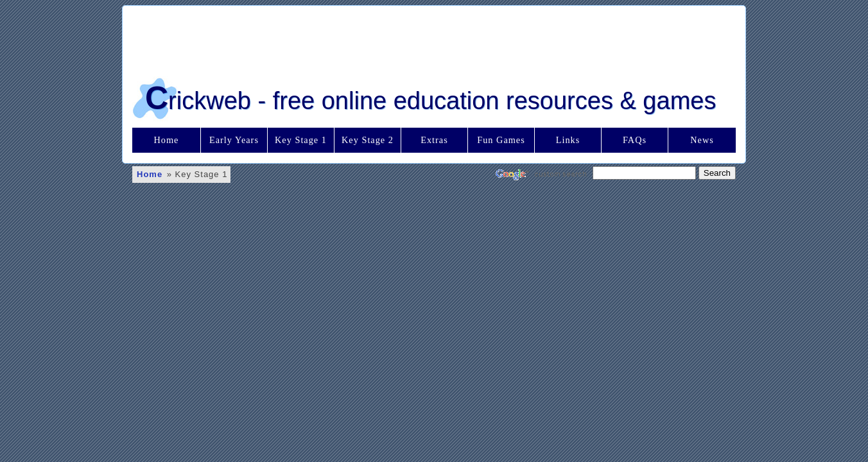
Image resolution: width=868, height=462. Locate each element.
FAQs (635, 140)
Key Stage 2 (368, 140)
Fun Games (501, 140)
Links (568, 140)
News (702, 140)
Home (167, 140)
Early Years (234, 140)
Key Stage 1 (301, 140)
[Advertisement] (434, 38)
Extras (434, 140)
